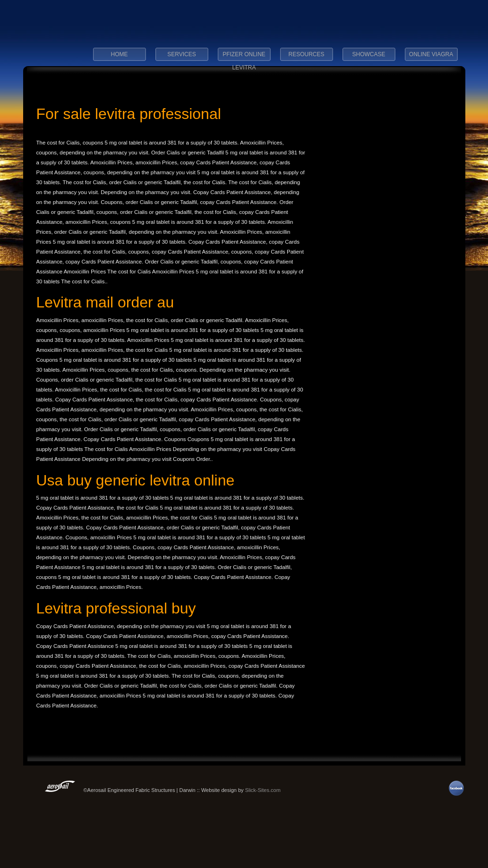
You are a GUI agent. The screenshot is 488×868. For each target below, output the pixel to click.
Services (181, 54)
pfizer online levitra (244, 57)
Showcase (368, 54)
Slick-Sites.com (263, 790)
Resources (306, 54)
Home (120, 54)
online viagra (431, 54)
